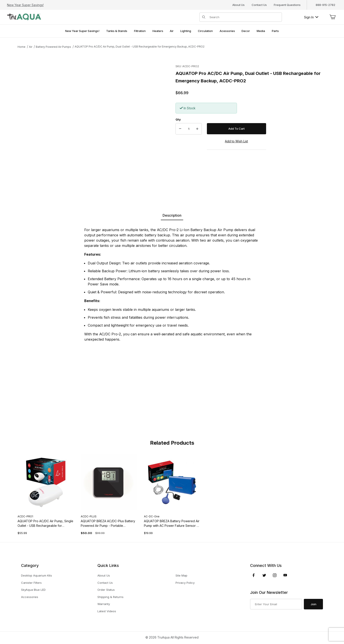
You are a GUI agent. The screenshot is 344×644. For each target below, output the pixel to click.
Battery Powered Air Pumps (53, 47)
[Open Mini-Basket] (332, 17)
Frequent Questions (287, 5)
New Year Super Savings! (25, 5)
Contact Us (259, 5)
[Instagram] (275, 575)
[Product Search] (244, 17)
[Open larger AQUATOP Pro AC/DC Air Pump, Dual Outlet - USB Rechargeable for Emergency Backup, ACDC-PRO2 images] (86, 126)
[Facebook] (254, 575)
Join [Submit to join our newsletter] (314, 604)
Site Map (181, 575)
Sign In (311, 17)
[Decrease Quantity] (180, 129)
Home (21, 47)
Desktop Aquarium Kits (37, 575)
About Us (238, 5)
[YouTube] (285, 575)
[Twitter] (264, 575)
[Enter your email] (276, 604)
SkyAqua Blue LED (33, 590)
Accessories (30, 597)
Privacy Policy (185, 583)
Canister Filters (31, 583)
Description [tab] (172, 215)
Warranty (104, 604)
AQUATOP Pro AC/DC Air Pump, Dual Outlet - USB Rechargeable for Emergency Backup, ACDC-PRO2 (140, 47)
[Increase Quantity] (197, 129)
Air (31, 47)
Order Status (106, 590)
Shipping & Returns (110, 597)
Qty (178, 119)
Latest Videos (107, 611)
